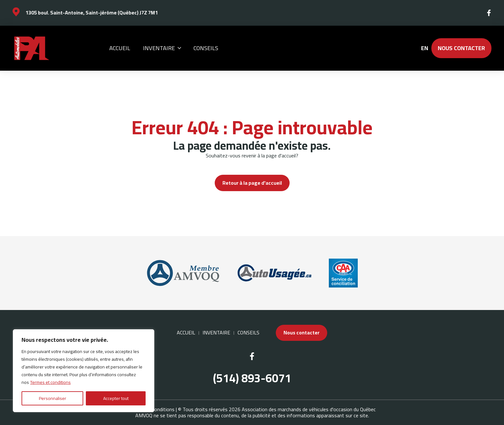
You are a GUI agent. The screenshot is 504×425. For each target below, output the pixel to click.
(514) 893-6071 (252, 378)
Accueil (120, 48)
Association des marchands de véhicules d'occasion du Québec (309, 409)
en (424, 48)
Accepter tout (116, 398)
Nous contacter (461, 48)
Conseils (206, 48)
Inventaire (159, 48)
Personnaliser (53, 398)
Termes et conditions (50, 382)
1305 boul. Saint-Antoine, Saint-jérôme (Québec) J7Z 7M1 (92, 13)
